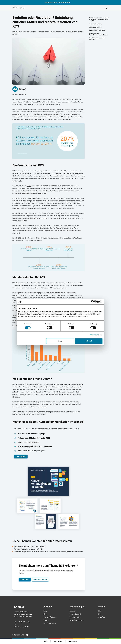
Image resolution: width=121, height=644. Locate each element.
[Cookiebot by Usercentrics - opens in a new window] (94, 302)
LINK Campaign (75, 617)
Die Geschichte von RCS (95, 24)
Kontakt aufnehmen (40, 579)
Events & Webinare (50, 617)
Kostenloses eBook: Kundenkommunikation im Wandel (98, 34)
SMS (99, 611)
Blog (45, 611)
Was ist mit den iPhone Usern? (97, 30)
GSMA (29, 186)
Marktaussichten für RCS (96, 27)
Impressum (73, 641)
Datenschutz (58, 641)
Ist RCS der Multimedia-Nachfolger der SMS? (30, 547)
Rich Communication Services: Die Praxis (28, 549)
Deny (60, 341)
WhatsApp (101, 617)
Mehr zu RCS (25, 579)
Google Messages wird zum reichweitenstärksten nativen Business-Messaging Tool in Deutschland (48, 552)
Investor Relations (50, 623)
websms (72, 611)
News (45, 614)
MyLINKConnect (75, 614)
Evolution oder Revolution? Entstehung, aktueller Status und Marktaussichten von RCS (100, 19)
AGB (46, 641)
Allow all (89, 341)
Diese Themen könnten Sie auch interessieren (98, 39)
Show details (94, 335)
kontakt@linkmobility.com (23, 614)
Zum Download (21, 456)
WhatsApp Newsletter (77, 620)
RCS (99, 614)
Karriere (46, 620)
